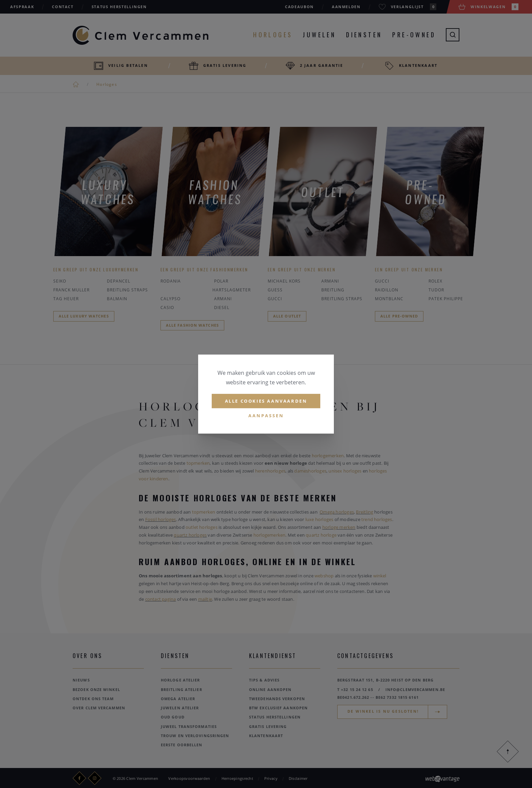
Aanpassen (266, 416)
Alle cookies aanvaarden (266, 401)
